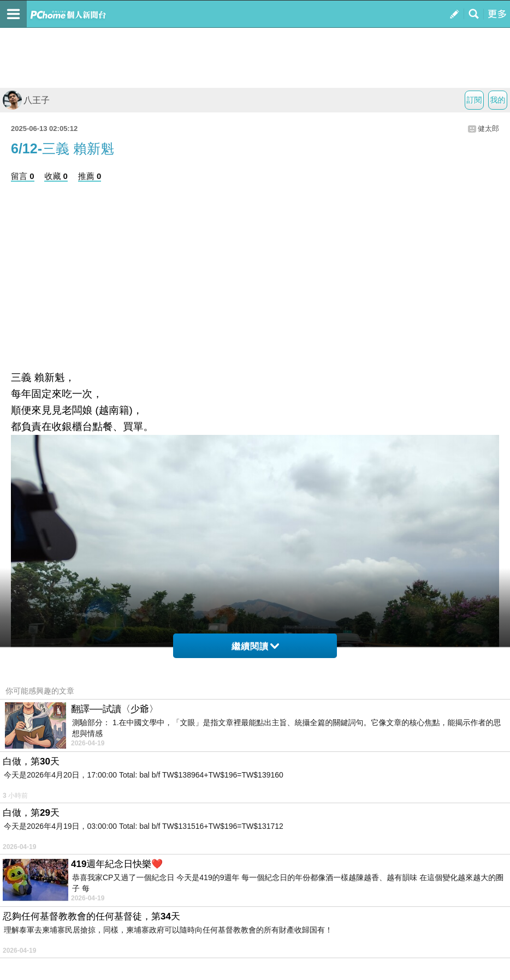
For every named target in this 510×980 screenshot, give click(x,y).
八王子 (26, 100)
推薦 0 (90, 176)
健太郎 (488, 129)
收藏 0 (56, 176)
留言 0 (23, 176)
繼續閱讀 (255, 646)
